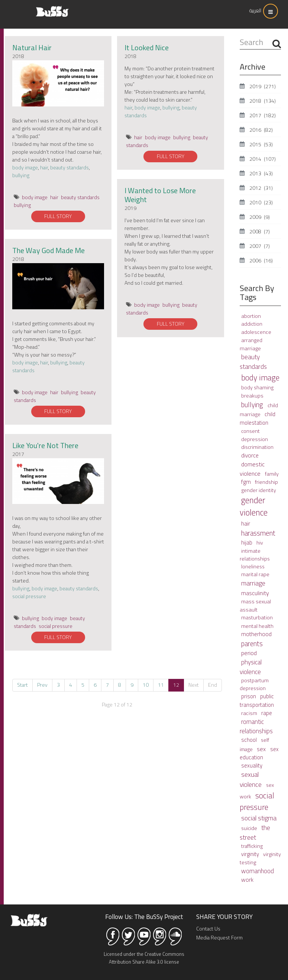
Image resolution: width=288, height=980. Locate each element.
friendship (266, 482)
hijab (247, 542)
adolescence (256, 332)
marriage (253, 583)
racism (250, 713)
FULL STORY (58, 216)
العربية (255, 10)
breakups (252, 395)
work (247, 880)
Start (22, 685)
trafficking (252, 846)
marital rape (255, 574)
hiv (260, 543)
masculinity (255, 593)
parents (252, 644)
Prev (42, 685)
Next (194, 685)
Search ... (240, 37)
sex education (259, 753)
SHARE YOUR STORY (224, 917)
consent (250, 431)
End (213, 685)
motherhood (256, 634)
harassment (258, 533)
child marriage (259, 410)
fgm (247, 482)
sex (262, 749)
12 (176, 685)
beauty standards (69, 167)
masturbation (257, 617)
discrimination (257, 447)
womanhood (258, 871)
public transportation (257, 700)
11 (161, 685)
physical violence (251, 667)
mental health (257, 626)
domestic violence (252, 469)
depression (255, 439)
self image (254, 745)
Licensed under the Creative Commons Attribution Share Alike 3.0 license (144, 958)
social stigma (259, 818)
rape (267, 713)
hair (44, 167)
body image (25, 167)
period (249, 653)
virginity (251, 854)
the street (255, 832)
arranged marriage (251, 344)
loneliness (253, 566)
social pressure (29, 596)
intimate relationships (255, 555)
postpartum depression (254, 684)
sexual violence (251, 779)
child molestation (258, 418)
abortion (251, 316)
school (250, 740)
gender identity (259, 490)
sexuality (252, 765)
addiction (252, 324)
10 (146, 685)
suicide (250, 828)
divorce (250, 455)
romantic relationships (256, 726)
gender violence (254, 507)
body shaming (257, 387)
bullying (21, 175)
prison (249, 696)
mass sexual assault (255, 605)
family (272, 474)
